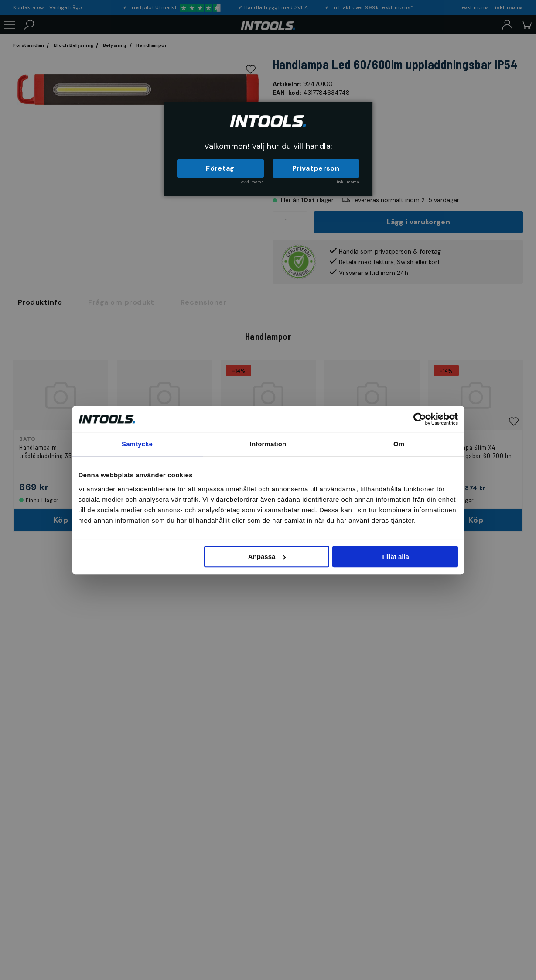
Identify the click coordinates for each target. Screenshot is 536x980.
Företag (220, 168)
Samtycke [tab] (137, 444)
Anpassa (267, 557)
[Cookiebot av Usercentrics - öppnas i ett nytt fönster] (420, 419)
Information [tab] (268, 444)
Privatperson (316, 168)
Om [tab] (399, 444)
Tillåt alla (395, 557)
